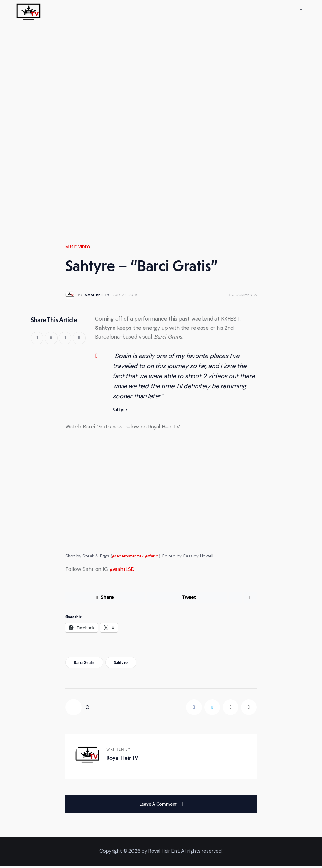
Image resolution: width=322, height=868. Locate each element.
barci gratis (84, 665)
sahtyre (121, 665)
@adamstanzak (128, 558)
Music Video (78, 249)
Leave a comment (158, 806)
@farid (152, 558)
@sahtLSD (122, 571)
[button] (79, 340)
